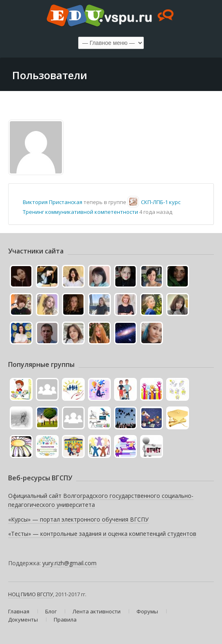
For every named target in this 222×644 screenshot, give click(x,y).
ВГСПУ (45, 594)
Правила (65, 620)
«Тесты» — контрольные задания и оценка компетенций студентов (102, 534)
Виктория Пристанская (53, 202)
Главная (19, 611)
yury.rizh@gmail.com (69, 563)
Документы (23, 620)
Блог (51, 611)
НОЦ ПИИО (22, 594)
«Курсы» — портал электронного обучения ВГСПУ (78, 519)
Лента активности (97, 611)
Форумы (147, 611)
